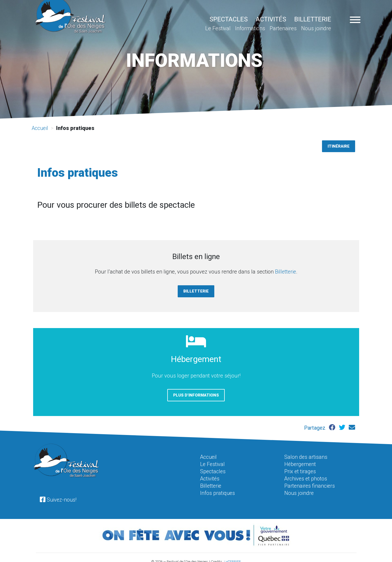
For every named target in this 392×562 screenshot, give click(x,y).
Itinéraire (339, 146)
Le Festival (218, 28)
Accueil (40, 128)
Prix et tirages (300, 471)
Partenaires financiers (310, 484)
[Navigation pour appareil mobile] (355, 20)
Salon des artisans (306, 457)
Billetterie (313, 19)
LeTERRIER (233, 560)
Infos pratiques (218, 491)
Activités (271, 19)
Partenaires (283, 28)
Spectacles (229, 19)
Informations (250, 28)
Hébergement (301, 464)
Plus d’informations (196, 395)
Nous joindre (316, 28)
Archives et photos (306, 478)
